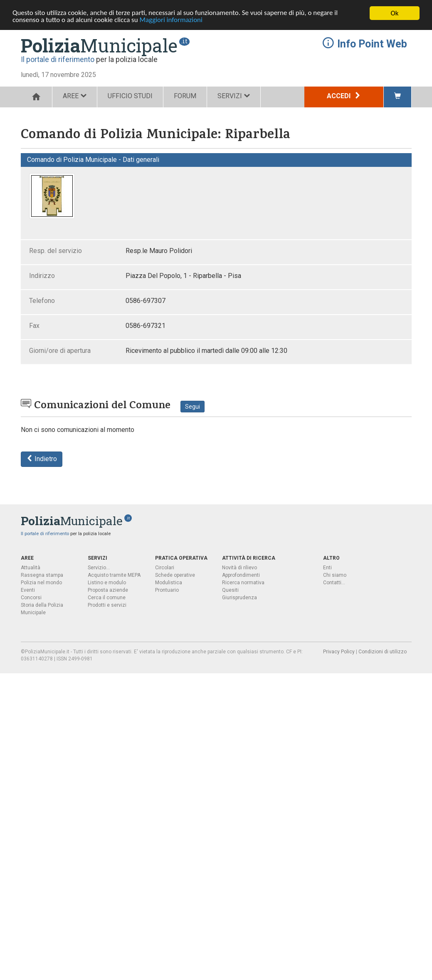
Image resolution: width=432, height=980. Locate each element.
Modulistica (169, 583)
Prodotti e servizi (107, 605)
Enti (327, 568)
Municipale (99, 45)
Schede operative (175, 575)
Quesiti (230, 590)
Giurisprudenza (239, 598)
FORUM (185, 96)
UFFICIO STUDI (130, 96)
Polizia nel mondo (41, 583)
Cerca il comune (107, 598)
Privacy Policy (339, 652)
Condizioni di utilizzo (383, 652)
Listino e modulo (107, 583)
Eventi (28, 590)
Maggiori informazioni (172, 21)
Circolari (165, 568)
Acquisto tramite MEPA (114, 575)
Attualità (31, 568)
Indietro (42, 459)
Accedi (344, 96)
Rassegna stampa (42, 575)
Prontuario (167, 590)
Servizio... (99, 568)
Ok (395, 13)
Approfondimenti (241, 575)
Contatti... (334, 583)
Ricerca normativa (243, 583)
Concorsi (31, 598)
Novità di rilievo (239, 568)
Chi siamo (335, 575)
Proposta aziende (108, 590)
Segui (193, 407)
